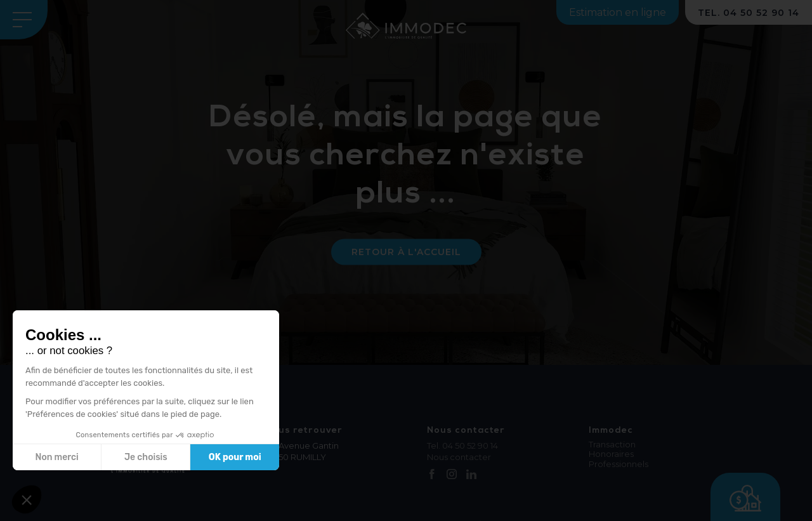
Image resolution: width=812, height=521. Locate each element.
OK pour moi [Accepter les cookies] (235, 457)
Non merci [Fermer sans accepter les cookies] (56, 457)
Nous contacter (459, 457)
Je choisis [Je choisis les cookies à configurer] (146, 457)
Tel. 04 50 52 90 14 (462, 445)
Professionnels (619, 464)
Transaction (612, 445)
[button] (27, 499)
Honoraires (611, 454)
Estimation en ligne (618, 12)
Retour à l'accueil (406, 252)
